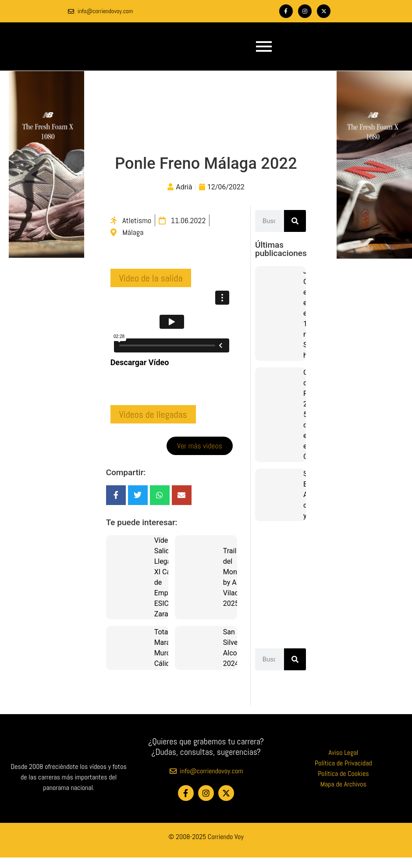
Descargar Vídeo (140, 362)
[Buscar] (295, 221)
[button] (151, 278)
